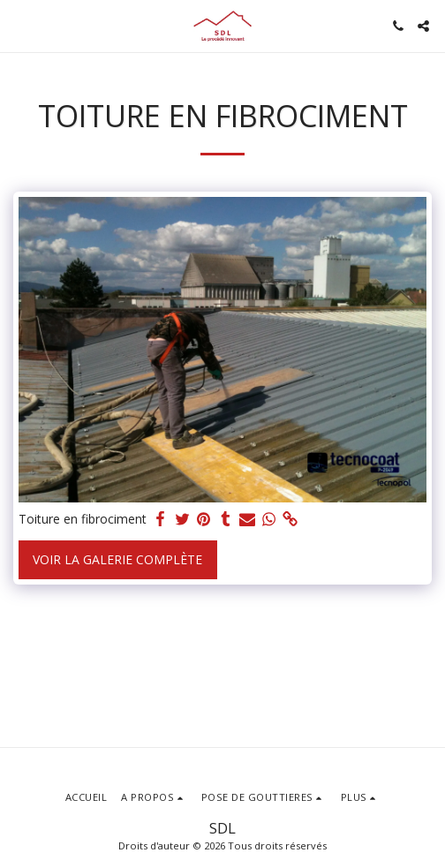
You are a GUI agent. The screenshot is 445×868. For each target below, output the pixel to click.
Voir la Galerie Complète (117, 559)
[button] (19, 25)
